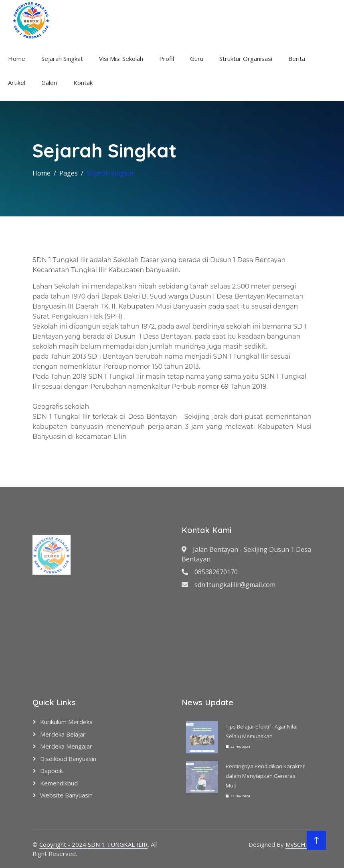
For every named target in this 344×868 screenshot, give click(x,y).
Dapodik (51, 771)
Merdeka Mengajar (66, 746)
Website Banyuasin (66, 795)
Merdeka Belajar (63, 734)
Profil (167, 59)
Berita (297, 59)
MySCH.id (298, 844)
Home (17, 59)
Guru (197, 59)
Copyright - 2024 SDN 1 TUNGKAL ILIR (93, 844)
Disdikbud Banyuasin (68, 759)
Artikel (17, 83)
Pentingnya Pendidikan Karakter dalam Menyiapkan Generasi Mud (265, 776)
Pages (69, 173)
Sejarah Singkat (62, 59)
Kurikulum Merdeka (66, 722)
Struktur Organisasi (246, 59)
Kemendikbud (59, 783)
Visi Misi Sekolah (121, 59)
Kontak (83, 83)
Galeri (49, 83)
